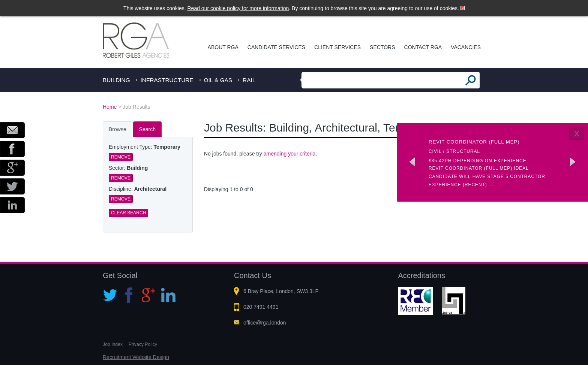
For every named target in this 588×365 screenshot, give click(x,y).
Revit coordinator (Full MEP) (474, 142)
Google (12, 168)
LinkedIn (12, 205)
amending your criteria (290, 154)
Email (12, 130)
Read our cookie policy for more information (238, 8)
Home (110, 107)
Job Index (113, 344)
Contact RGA (423, 47)
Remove (121, 157)
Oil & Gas (218, 80)
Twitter (12, 186)
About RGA (223, 47)
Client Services (337, 47)
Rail (249, 80)
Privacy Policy (143, 344)
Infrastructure (167, 80)
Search (147, 129)
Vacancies (466, 47)
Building (116, 80)
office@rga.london (265, 323)
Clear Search (128, 213)
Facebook (12, 149)
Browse (118, 129)
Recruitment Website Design (136, 357)
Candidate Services (276, 47)
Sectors (382, 47)
